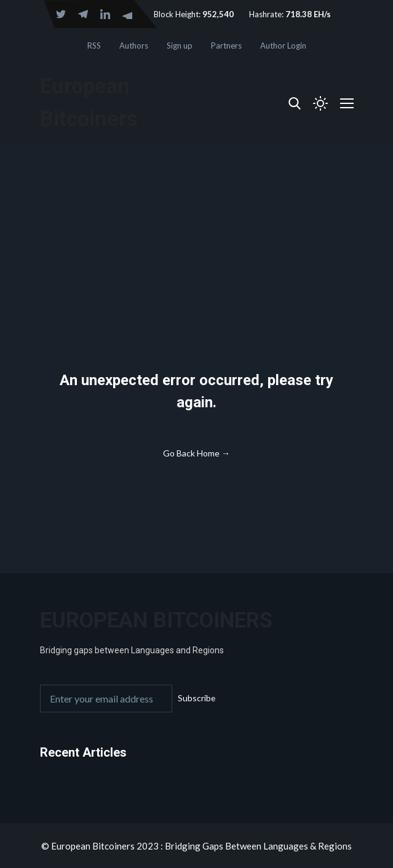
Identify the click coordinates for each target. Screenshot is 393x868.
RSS (94, 46)
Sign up (180, 46)
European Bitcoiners (157, 620)
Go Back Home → (196, 453)
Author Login (283, 46)
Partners (226, 46)
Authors (134, 46)
